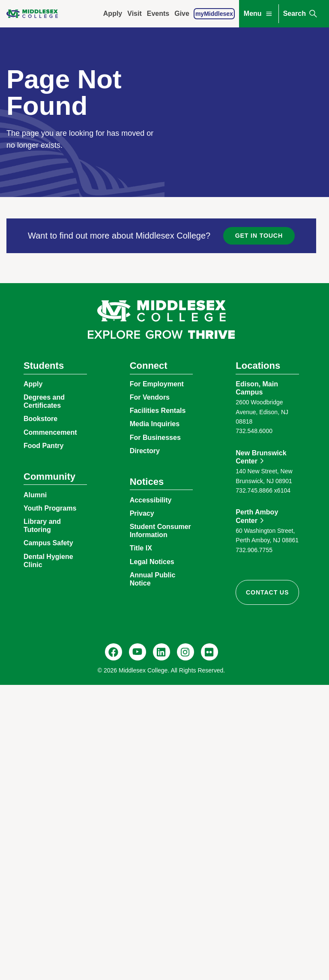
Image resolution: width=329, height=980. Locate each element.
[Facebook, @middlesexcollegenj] (114, 652)
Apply (113, 13)
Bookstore (40, 419)
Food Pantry (43, 446)
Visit (135, 13)
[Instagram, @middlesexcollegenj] (185, 652)
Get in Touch (259, 236)
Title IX (141, 548)
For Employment (157, 384)
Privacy (142, 513)
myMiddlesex (214, 14)
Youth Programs (50, 508)
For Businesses (155, 438)
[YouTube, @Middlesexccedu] (138, 652)
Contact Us (267, 592)
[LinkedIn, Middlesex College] (162, 652)
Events (158, 13)
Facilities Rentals (158, 411)
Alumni (35, 495)
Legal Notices (152, 562)
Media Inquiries (155, 424)
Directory (145, 451)
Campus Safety (48, 543)
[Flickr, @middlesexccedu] (209, 652)
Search (301, 14)
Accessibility (151, 500)
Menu (259, 14)
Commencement (50, 432)
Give (182, 13)
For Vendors (150, 397)
